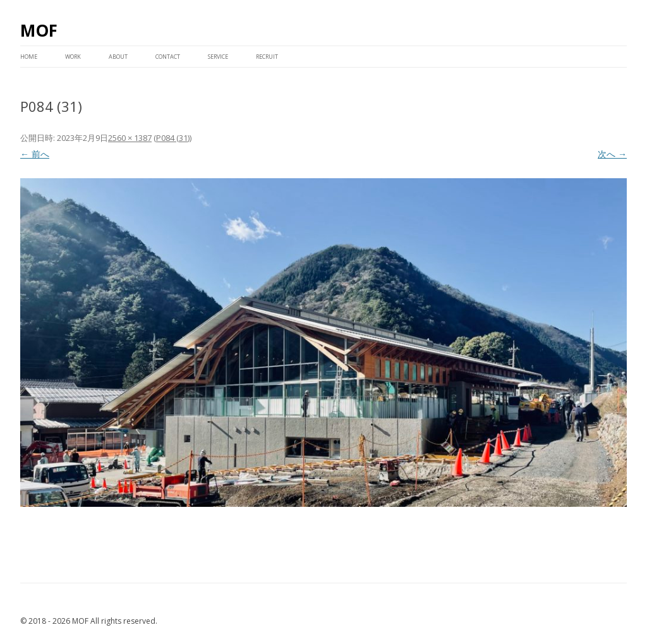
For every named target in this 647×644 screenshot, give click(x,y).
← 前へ (35, 154)
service (218, 57)
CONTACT (168, 57)
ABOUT (118, 57)
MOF (39, 30)
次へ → (612, 154)
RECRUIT (267, 57)
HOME (29, 57)
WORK (73, 57)
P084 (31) (173, 138)
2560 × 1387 (130, 138)
